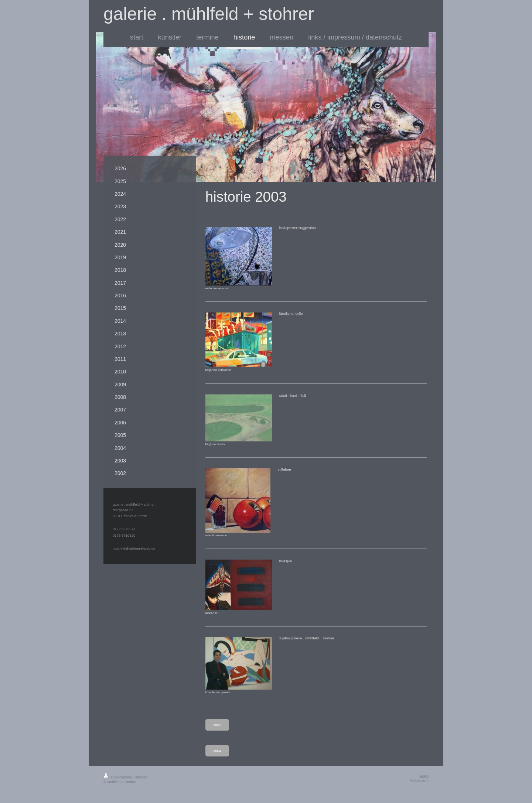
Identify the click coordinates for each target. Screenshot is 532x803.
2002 (217, 725)
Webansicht (419, 780)
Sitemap (141, 777)
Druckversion (118, 777)
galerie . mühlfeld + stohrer (209, 14)
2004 (217, 751)
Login (424, 775)
